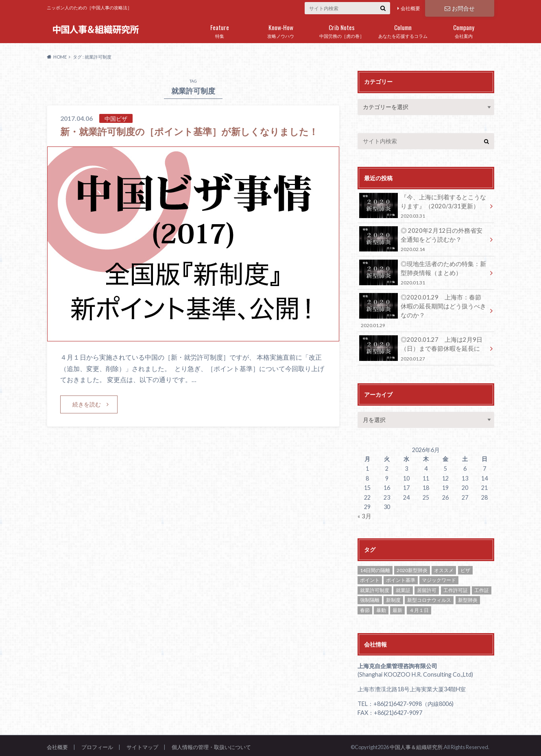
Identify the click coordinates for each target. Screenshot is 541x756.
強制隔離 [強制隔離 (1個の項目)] (370, 597)
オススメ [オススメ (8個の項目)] (444, 567)
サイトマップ (142, 743)
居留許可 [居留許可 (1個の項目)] (427, 587)
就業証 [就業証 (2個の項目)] (403, 587)
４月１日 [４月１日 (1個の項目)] (419, 606)
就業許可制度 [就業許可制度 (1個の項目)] (375, 587)
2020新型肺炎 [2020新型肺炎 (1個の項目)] (412, 567)
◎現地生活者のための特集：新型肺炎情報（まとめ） (423, 271)
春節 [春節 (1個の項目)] (365, 606)
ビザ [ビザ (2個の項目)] (465, 567)
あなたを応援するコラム (403, 30)
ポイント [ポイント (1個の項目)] (370, 576)
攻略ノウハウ (281, 30)
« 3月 (364, 513)
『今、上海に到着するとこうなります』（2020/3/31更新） (423, 206)
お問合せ (460, 8)
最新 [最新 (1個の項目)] (397, 606)
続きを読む (87, 418)
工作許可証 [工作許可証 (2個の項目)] (456, 587)
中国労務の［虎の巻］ (342, 30)
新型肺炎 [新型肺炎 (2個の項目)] (468, 597)
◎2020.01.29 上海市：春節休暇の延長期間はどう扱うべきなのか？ (423, 309)
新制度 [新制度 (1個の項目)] (393, 597)
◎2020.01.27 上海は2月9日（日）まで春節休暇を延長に (423, 346)
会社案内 (464, 30)
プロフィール (97, 743)
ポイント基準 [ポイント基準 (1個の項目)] (401, 576)
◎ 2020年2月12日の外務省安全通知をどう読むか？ (423, 239)
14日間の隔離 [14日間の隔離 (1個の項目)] (375, 567)
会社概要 (410, 8)
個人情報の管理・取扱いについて (211, 743)
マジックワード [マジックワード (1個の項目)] (439, 576)
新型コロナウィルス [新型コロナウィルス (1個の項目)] (429, 597)
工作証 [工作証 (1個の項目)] (482, 587)
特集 (220, 30)
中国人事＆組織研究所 (416, 743)
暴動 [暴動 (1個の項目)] (381, 606)
